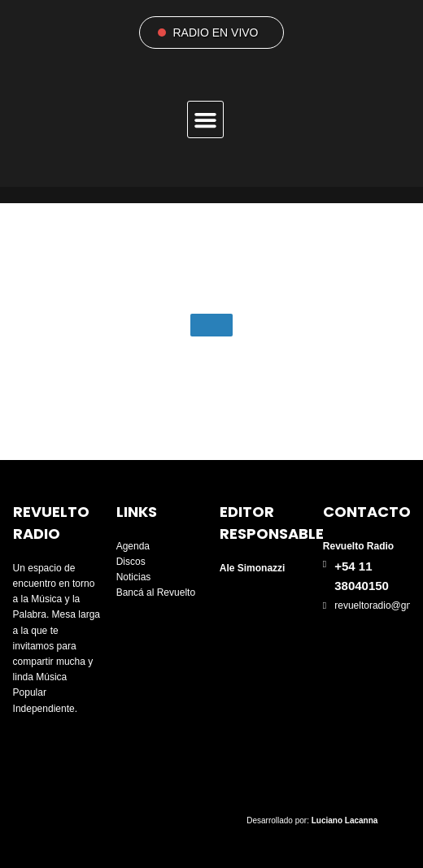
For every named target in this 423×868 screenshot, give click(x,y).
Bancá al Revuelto (156, 592)
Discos (131, 562)
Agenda (133, 546)
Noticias (134, 577)
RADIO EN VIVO (215, 33)
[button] (206, 119)
